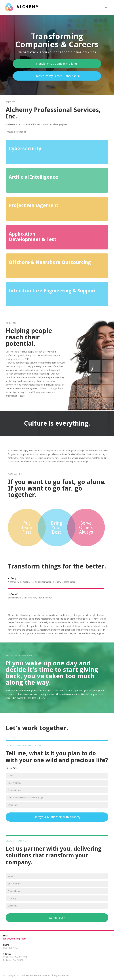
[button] (106, 8)
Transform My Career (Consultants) (57, 76)
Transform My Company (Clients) (57, 64)
